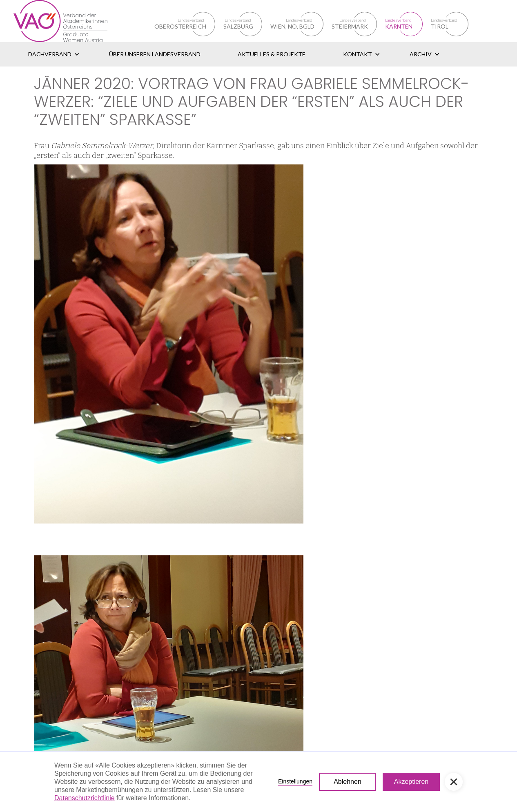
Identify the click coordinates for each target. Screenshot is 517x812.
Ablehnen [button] (348, 782)
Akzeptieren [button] (411, 782)
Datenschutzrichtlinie (85, 798)
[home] (70, 21)
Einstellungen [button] (295, 781)
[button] (54, 54)
